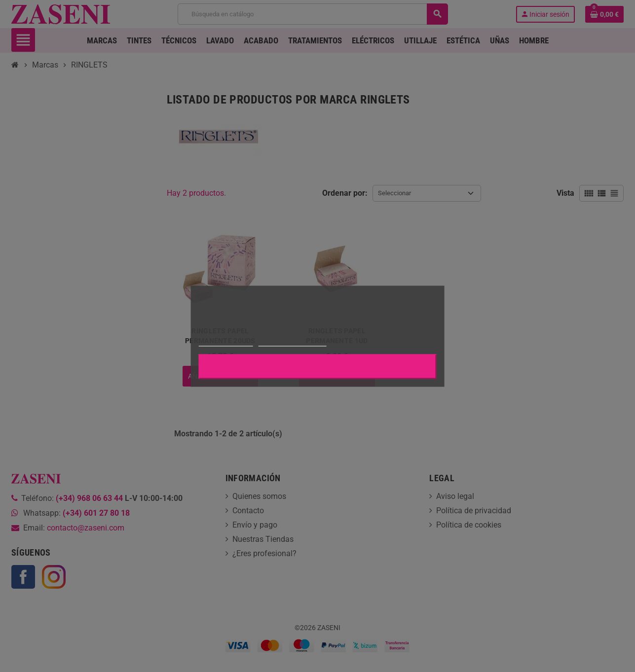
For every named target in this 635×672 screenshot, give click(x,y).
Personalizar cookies (292, 341)
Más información (225, 341)
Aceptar (318, 366)
